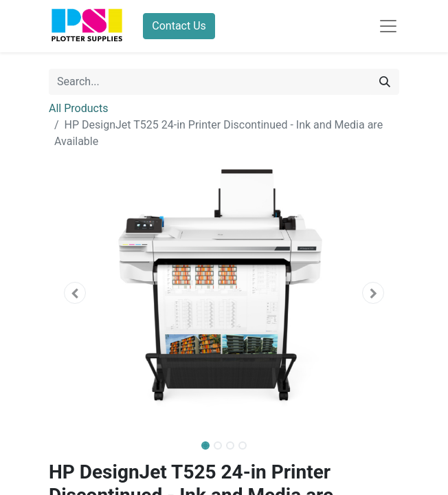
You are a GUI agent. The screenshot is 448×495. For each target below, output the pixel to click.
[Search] (385, 82)
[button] (75, 293)
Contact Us (179, 26)
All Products (78, 108)
